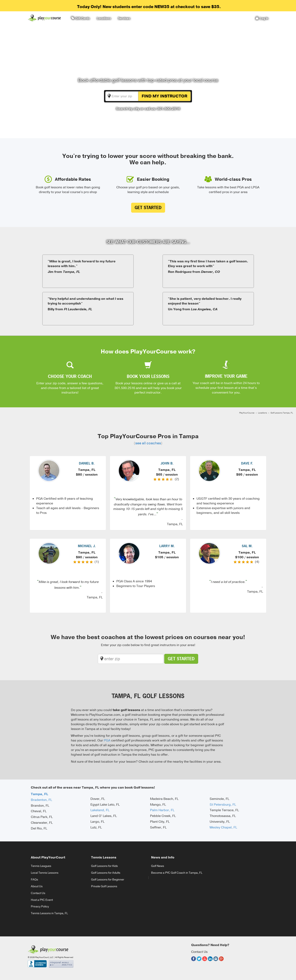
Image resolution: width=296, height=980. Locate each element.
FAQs (34, 880)
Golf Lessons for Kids (104, 866)
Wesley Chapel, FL (223, 827)
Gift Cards (81, 18)
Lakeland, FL (100, 810)
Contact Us (38, 893)
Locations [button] (103, 18)
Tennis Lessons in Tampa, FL (49, 913)
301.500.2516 (125, 388)
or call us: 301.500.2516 (160, 109)
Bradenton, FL (41, 800)
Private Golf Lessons (104, 886)
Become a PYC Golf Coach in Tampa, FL (177, 873)
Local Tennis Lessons (45, 873)
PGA (107, 740)
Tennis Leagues (41, 866)
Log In (262, 18)
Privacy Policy (40, 906)
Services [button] (124, 18)
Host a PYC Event (42, 900)
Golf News (158, 866)
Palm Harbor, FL (162, 810)
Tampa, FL (39, 794)
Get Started (148, 208)
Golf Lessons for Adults (106, 873)
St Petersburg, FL (223, 805)
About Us (37, 886)
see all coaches (148, 443)
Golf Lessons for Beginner (108, 880)
